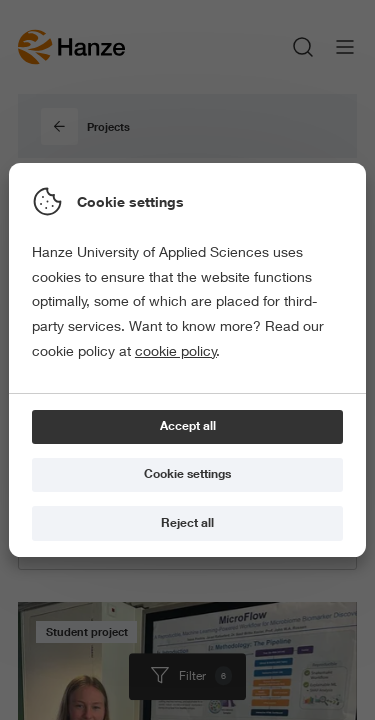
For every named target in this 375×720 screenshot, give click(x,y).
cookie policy (176, 351)
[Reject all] (187, 523)
